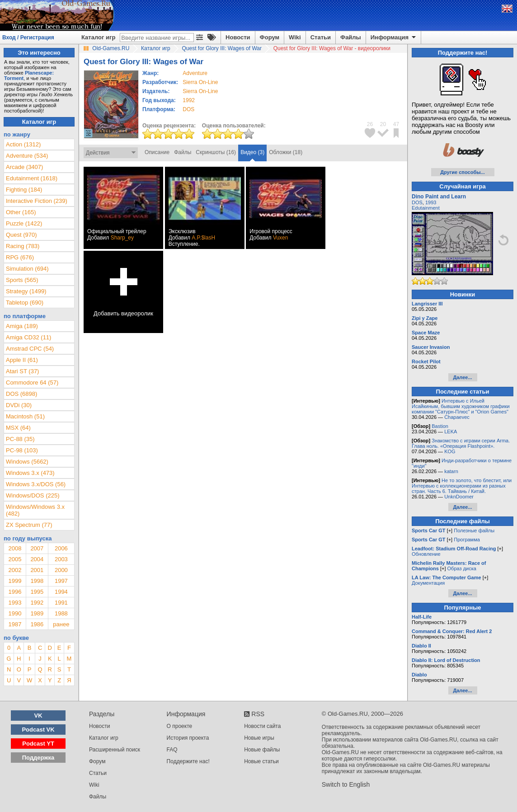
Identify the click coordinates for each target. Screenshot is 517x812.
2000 (61, 570)
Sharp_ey (122, 238)
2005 (15, 559)
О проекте (180, 726)
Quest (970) (21, 235)
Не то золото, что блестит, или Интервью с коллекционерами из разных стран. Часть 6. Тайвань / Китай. (462, 486)
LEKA (451, 432)
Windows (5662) (27, 462)
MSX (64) (18, 428)
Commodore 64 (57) (32, 383)
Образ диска (462, 568)
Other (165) (21, 212)
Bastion (440, 426)
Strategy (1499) (26, 291)
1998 (37, 581)
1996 (15, 592)
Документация (428, 583)
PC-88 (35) (20, 439)
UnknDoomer (459, 497)
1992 (189, 100)
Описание (157, 152)
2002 (15, 570)
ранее (61, 624)
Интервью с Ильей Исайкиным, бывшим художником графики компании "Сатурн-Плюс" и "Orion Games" (461, 406)
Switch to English (346, 784)
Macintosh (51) (25, 416)
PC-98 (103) (22, 450)
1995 (37, 592)
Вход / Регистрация (28, 38)
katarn (451, 471)
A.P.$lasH (203, 238)
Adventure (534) (27, 156)
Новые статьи (261, 761)
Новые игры (259, 738)
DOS (417, 202)
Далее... (462, 377)
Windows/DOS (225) (33, 495)
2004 (37, 559)
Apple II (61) (22, 360)
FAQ (172, 750)
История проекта (188, 738)
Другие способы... (463, 172)
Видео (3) (252, 152)
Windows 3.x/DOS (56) (36, 484)
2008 (15, 548)
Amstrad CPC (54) (30, 349)
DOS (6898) (21, 394)
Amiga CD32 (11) (28, 337)
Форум (270, 37)
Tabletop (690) (25, 303)
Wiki (295, 37)
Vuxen (281, 238)
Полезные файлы (474, 530)
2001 (37, 570)
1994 (61, 592)
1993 (15, 603)
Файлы (351, 37)
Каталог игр (98, 37)
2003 (61, 559)
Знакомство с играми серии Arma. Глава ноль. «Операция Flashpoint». (461, 443)
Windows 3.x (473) (30, 473)
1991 (61, 603)
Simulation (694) (27, 269)
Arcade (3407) (24, 167)
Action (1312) (23, 144)
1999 (15, 581)
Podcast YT (38, 744)
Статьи (321, 37)
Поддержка (38, 758)
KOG (450, 451)
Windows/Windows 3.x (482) (35, 510)
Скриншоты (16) (216, 152)
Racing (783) (23, 246)
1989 (37, 613)
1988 (61, 613)
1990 (15, 613)
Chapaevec (457, 417)
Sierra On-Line (200, 82)
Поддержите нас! (188, 761)
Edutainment (426, 208)
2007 (37, 548)
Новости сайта (262, 726)
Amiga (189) (22, 326)
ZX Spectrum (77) (29, 525)
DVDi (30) (19, 405)
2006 (61, 548)
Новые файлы (262, 750)
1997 (61, 581)
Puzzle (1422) (24, 223)
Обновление (426, 554)
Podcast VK (38, 730)
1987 (15, 624)
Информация (394, 38)
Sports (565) (22, 280)
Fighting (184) (24, 190)
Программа (467, 540)
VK (38, 716)
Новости (238, 37)
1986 (37, 624)
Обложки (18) (286, 152)
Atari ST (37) (22, 371)
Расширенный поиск (115, 750)
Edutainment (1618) (32, 178)
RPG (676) (20, 257)
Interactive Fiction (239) (37, 201)
